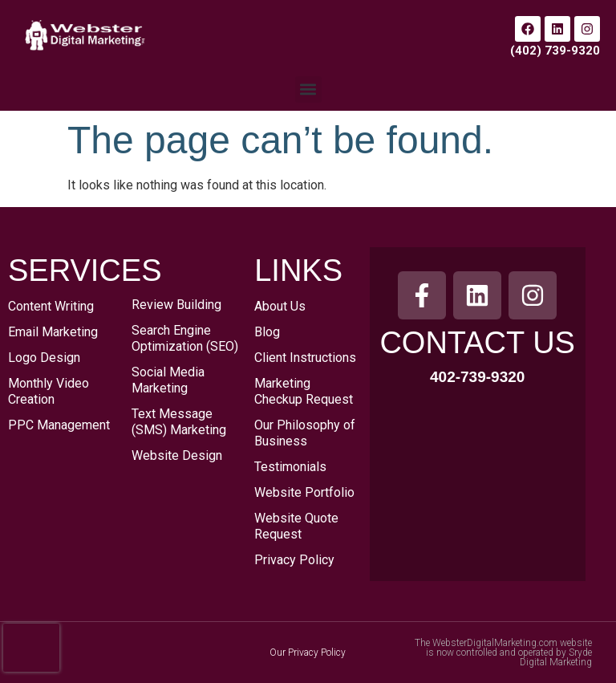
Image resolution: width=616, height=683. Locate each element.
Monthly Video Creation (49, 391)
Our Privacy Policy (308, 653)
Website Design (177, 455)
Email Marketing (53, 332)
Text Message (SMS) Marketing (179, 422)
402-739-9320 (477, 377)
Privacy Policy (294, 560)
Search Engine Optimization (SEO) (185, 338)
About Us (280, 306)
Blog (267, 332)
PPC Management (59, 425)
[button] (308, 89)
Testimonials (290, 467)
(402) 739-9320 (555, 51)
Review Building (176, 305)
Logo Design (44, 358)
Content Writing (51, 306)
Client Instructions (305, 358)
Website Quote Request (296, 526)
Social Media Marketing (168, 380)
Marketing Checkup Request (304, 391)
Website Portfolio (304, 492)
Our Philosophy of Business (305, 433)
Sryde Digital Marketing (556, 657)
